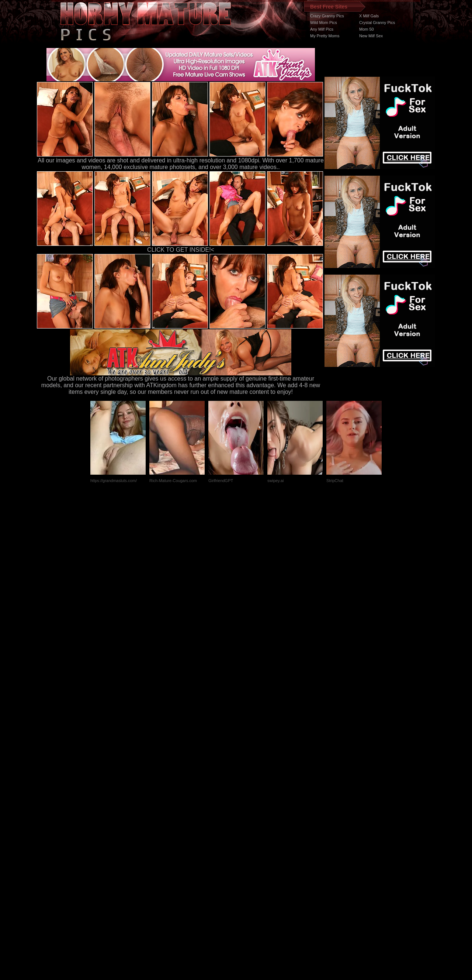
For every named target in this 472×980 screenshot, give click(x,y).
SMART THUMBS (249, 841)
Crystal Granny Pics (377, 23)
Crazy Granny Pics (327, 16)
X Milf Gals (369, 16)
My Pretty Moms (325, 36)
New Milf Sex (371, 36)
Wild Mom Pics (324, 23)
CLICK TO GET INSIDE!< (181, 250)
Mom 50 (367, 29)
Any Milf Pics (322, 29)
